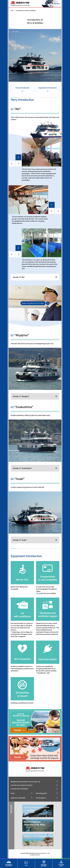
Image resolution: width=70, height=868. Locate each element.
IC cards (40, 593)
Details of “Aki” (19, 277)
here (54, 632)
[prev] (12, 164)
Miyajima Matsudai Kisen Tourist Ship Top (25, 782)
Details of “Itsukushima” (22, 468)
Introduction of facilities (19, 789)
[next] (18, 164)
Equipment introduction (48, 88)
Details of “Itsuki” (20, 540)
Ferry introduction (22, 88)
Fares (13, 793)
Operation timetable (18, 798)
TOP (12, 10)
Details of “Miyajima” (21, 396)
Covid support (41, 798)
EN (56, 4)
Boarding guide (41, 793)
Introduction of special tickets (22, 785)
